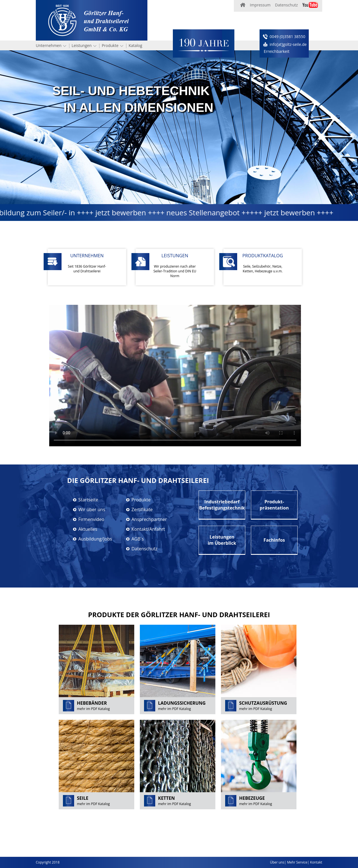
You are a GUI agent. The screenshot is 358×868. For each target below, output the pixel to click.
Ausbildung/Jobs (95, 539)
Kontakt (316, 862)
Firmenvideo (91, 519)
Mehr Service (297, 862)
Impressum (260, 5)
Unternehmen (49, 45)
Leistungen (82, 45)
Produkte (110, 45)
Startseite (88, 500)
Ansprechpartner (149, 519)
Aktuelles (88, 529)
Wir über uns (92, 510)
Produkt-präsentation (274, 505)
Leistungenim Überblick (222, 540)
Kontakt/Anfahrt (148, 529)
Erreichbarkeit (277, 51)
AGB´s (138, 539)
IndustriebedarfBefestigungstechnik (222, 505)
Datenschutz (286, 5)
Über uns (277, 862)
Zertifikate (142, 510)
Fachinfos (274, 540)
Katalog (136, 45)
